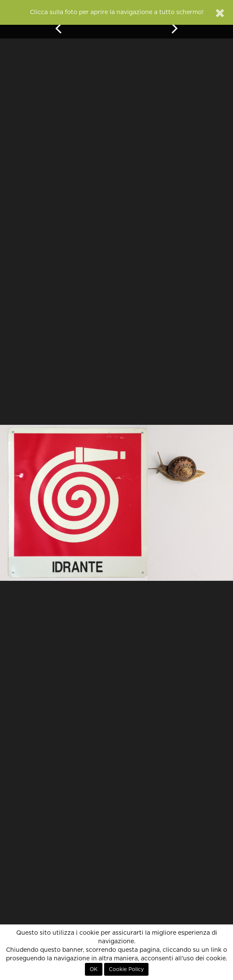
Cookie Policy (126, 969)
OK (94, 969)
